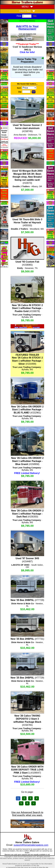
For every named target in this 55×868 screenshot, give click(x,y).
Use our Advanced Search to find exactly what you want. (27, 814)
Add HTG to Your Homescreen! (27, 28)
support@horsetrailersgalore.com (31, 845)
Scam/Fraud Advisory (27, 21)
